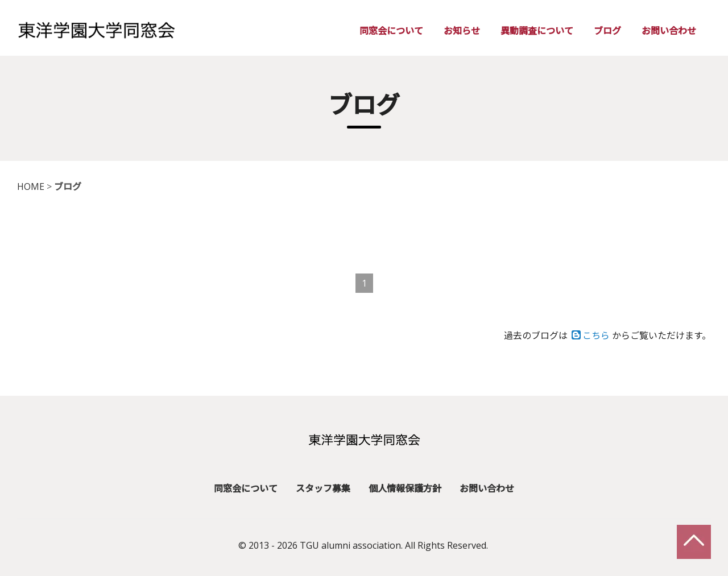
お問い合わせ (669, 31)
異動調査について (537, 31)
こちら (591, 335)
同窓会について (391, 31)
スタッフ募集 (323, 487)
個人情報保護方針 (405, 487)
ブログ (607, 31)
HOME (31, 187)
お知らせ (462, 31)
